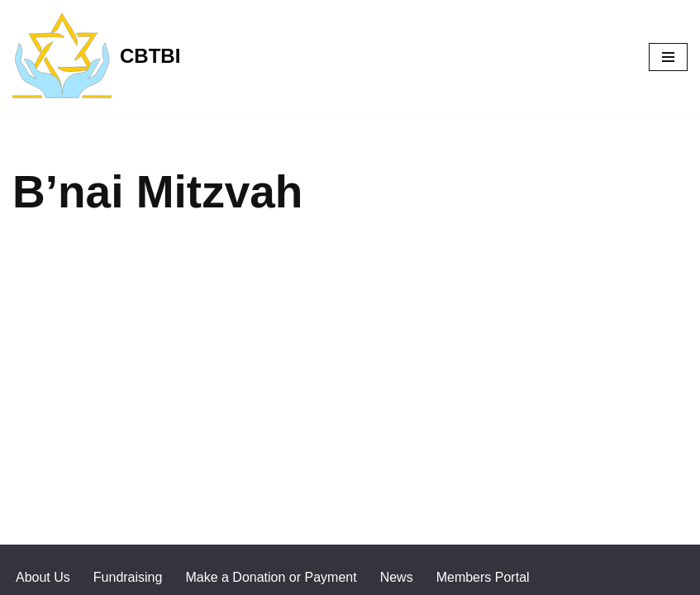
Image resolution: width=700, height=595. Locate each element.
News (397, 577)
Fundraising (128, 577)
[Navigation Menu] (668, 57)
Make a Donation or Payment (271, 577)
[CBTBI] (96, 57)
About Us (43, 577)
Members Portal (483, 577)
